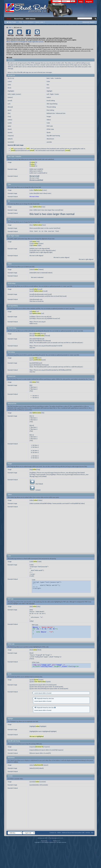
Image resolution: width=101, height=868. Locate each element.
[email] (10, 101)
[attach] (10, 139)
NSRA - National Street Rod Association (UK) (71, 833)
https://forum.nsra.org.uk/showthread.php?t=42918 (46, 346)
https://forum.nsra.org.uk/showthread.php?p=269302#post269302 (50, 370)
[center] (18, 94)
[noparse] (11, 136)
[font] (9, 88)
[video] (10, 120)
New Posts (12, 22)
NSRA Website (31, 19)
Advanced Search (88, 22)
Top (92, 833)
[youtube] (11, 142)
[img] (9, 116)
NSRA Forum (33, 324)
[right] (13, 94)
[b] (9, 78)
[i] (11, 78)
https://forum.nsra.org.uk (38, 322)
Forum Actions (28, 22)
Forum (9, 19)
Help (81, 2)
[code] (10, 123)
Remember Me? (58, 4)
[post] (10, 110)
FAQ (20, 22)
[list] (9, 113)
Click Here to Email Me (37, 301)
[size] (9, 85)
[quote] (10, 132)
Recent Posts (19, 19)
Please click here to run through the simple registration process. (25, 42)
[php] (9, 126)
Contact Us (53, 833)
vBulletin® (50, 841)
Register (89, 2)
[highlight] (11, 91)
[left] (9, 94)
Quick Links (39, 22)
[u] (13, 78)
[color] (10, 81)
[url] (9, 104)
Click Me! (32, 348)
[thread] (10, 107)
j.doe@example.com (36, 299)
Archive (88, 833)
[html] (10, 129)
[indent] (10, 97)
